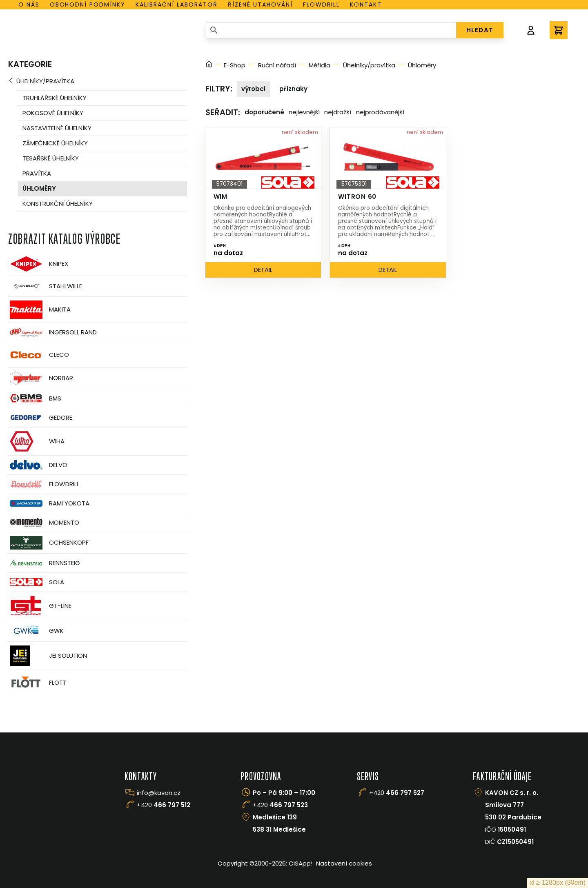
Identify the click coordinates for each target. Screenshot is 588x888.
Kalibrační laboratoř (177, 4)
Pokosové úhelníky (53, 113)
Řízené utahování (260, 4)
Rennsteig (44, 563)
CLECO (39, 355)
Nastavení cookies (344, 863)
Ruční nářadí (277, 65)
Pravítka (37, 173)
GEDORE (40, 418)
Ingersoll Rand (52, 332)
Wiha (36, 441)
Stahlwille (45, 286)
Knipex (38, 264)
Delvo (38, 465)
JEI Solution (48, 656)
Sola (36, 582)
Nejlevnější (304, 112)
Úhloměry (39, 188)
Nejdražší (338, 112)
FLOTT (37, 683)
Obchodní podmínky (88, 4)
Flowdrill (321, 4)
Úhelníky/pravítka (45, 81)
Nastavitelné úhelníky (57, 128)
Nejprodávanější (380, 112)
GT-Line (40, 606)
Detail (263, 270)
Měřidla (320, 65)
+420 (164, 805)
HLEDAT (480, 30)
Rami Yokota (49, 503)
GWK (36, 631)
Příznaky (293, 89)
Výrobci (253, 89)
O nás (29, 4)
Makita (39, 310)
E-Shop (235, 65)
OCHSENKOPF (48, 543)
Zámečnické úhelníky (55, 143)
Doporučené (264, 112)
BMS (35, 398)
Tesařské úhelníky (51, 158)
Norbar (41, 378)
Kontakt (366, 4)
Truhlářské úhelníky (55, 98)
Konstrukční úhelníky (58, 204)
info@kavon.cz (159, 793)
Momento (44, 522)
